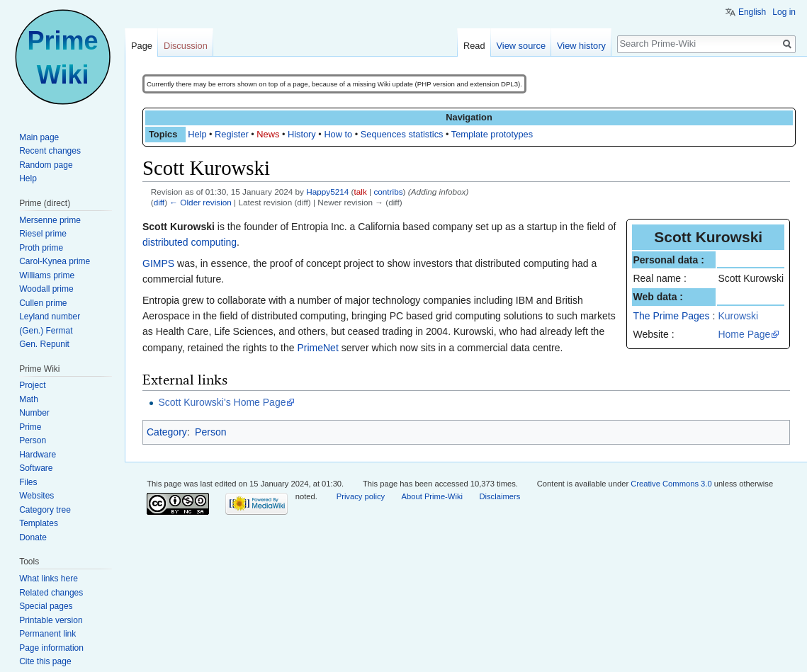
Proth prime (41, 248)
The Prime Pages (671, 316)
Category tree (45, 510)
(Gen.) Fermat (46, 331)
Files (28, 482)
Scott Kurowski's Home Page (222, 402)
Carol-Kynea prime (55, 261)
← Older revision (201, 202)
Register (232, 134)
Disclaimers (500, 496)
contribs (388, 192)
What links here (49, 579)
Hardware (38, 455)
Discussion (186, 46)
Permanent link (47, 634)
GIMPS (158, 263)
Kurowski (738, 316)
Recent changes (50, 151)
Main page (39, 137)
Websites (36, 496)
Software (36, 468)
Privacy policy (361, 496)
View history (581, 46)
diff (159, 202)
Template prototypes (492, 134)
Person (210, 432)
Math (29, 399)
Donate (33, 537)
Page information (51, 648)
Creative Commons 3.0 (671, 484)
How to (338, 134)
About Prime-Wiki (432, 496)
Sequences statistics (402, 134)
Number (34, 413)
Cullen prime (43, 303)
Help (197, 134)
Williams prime (47, 275)
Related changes (51, 593)
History (302, 134)
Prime (30, 427)
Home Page (744, 334)
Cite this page (45, 661)
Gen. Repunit (44, 344)
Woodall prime (46, 289)
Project (32, 385)
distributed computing (190, 242)
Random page (46, 165)
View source (521, 46)
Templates (39, 523)
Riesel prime (43, 234)
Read (474, 46)
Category (167, 432)
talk (361, 192)
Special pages (46, 606)
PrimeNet (317, 348)
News (268, 134)
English (752, 12)
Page (142, 46)
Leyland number (50, 317)
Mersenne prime (50, 220)
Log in (784, 12)
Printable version (51, 620)
